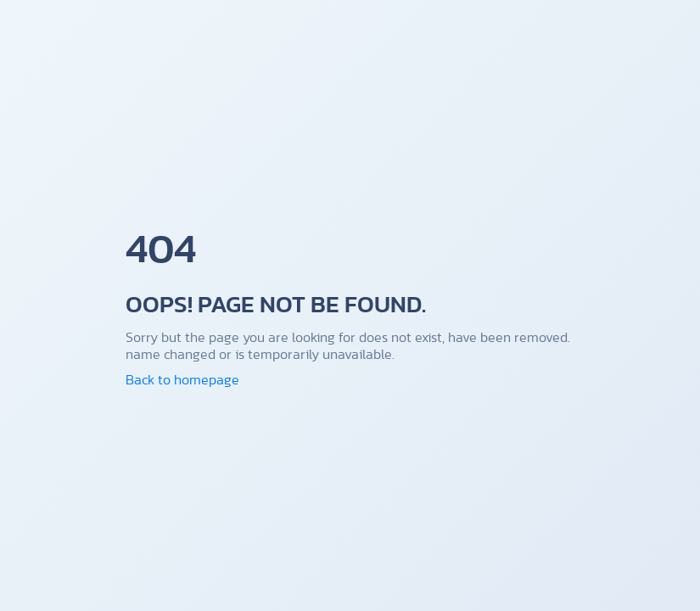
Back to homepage (182, 379)
